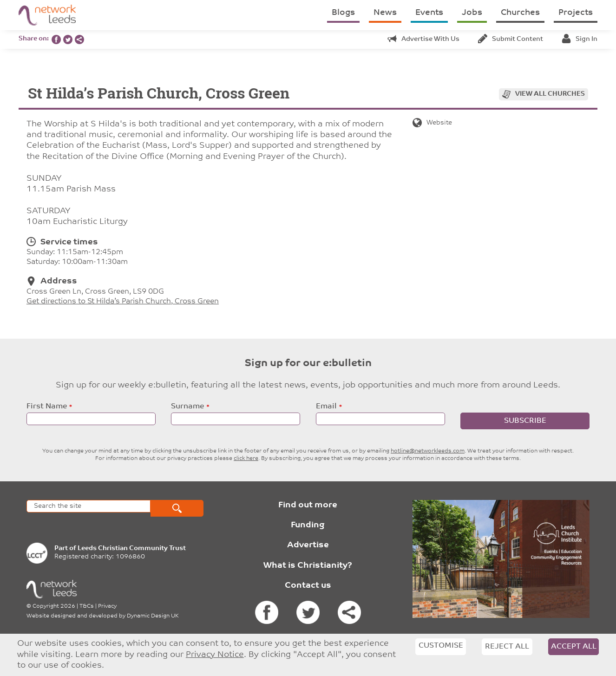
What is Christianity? (308, 566)
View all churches (550, 94)
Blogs (343, 13)
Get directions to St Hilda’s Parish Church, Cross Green (123, 302)
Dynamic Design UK (153, 616)
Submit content (511, 39)
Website (432, 123)
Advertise (308, 545)
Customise (441, 646)
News (385, 13)
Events (429, 13)
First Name (47, 407)
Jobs (472, 13)
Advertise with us (423, 39)
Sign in (580, 39)
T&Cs (87, 606)
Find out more (308, 505)
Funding (308, 525)
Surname (187, 407)
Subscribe (525, 421)
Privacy (107, 606)
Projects (576, 13)
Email (326, 407)
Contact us (308, 586)
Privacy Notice (215, 655)
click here (246, 459)
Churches (520, 13)
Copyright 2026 (54, 606)
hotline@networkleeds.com (428, 451)
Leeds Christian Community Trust (132, 548)
